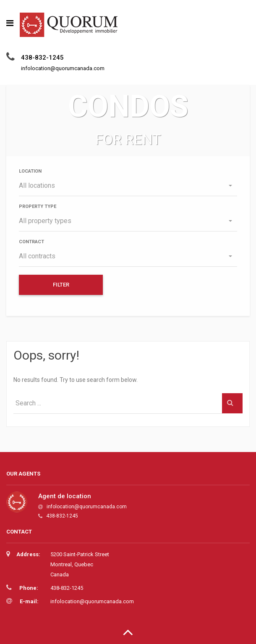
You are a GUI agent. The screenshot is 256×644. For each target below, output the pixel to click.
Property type (38, 206)
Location (30, 171)
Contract (31, 242)
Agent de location (65, 496)
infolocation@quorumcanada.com (87, 507)
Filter (61, 285)
